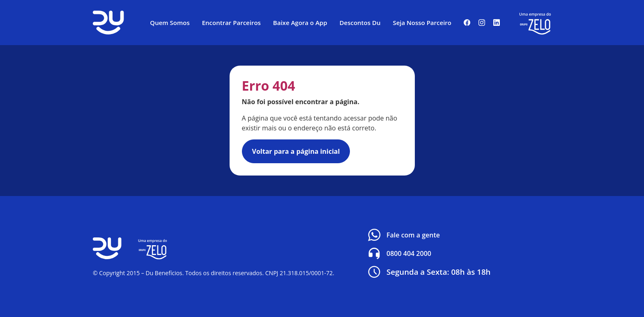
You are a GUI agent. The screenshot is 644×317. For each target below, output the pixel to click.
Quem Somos (170, 23)
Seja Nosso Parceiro (422, 23)
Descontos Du (360, 23)
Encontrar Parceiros (231, 23)
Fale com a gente (403, 235)
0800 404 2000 (399, 253)
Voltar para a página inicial (296, 151)
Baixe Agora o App (300, 23)
